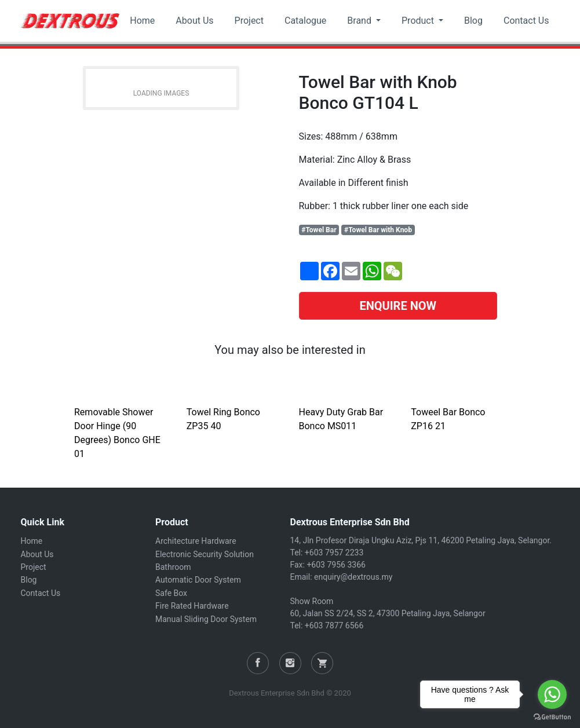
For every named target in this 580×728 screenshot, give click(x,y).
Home (142, 21)
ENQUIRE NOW (398, 306)
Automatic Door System (198, 580)
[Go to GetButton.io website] (552, 716)
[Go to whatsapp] (552, 694)
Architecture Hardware (196, 541)
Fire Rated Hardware (192, 606)
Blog (473, 21)
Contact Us (526, 21)
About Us (194, 21)
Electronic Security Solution (205, 554)
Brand (360, 21)
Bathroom (173, 567)
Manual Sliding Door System (206, 619)
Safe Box (171, 593)
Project (249, 21)
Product (419, 21)
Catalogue (305, 21)
